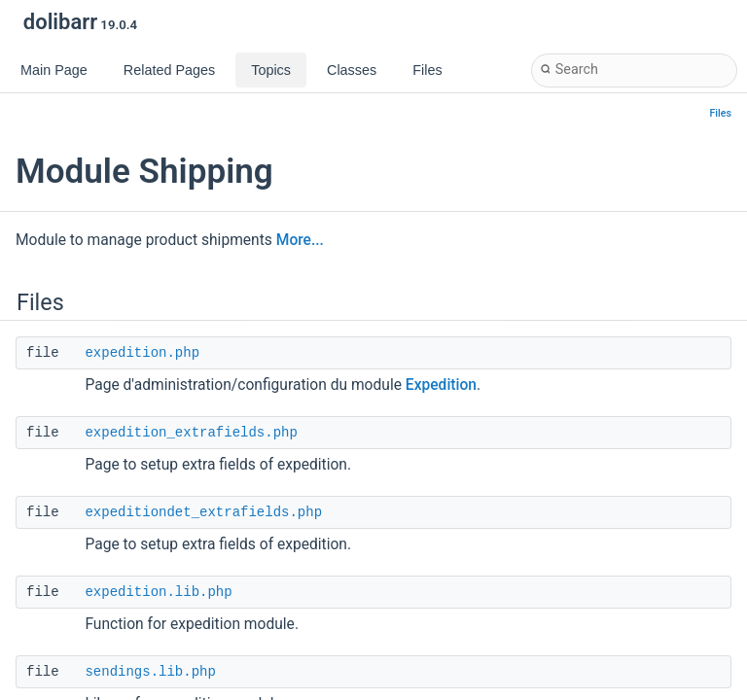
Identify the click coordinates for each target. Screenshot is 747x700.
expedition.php (142, 353)
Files (721, 113)
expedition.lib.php (158, 592)
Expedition (441, 385)
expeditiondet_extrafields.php (203, 512)
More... (300, 240)
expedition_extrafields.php (191, 433)
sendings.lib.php (150, 672)
